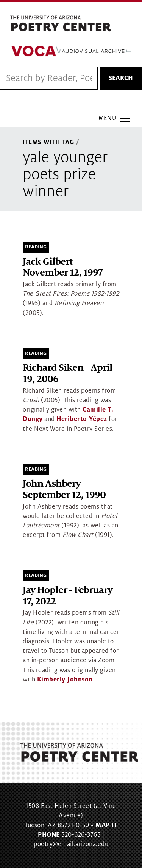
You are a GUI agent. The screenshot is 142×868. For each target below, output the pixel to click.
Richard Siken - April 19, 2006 (68, 374)
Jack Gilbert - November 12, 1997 (63, 267)
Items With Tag (48, 142)
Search (121, 78)
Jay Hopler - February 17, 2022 (68, 596)
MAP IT (106, 825)
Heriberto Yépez (82, 419)
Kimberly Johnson (65, 680)
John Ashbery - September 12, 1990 (64, 490)
